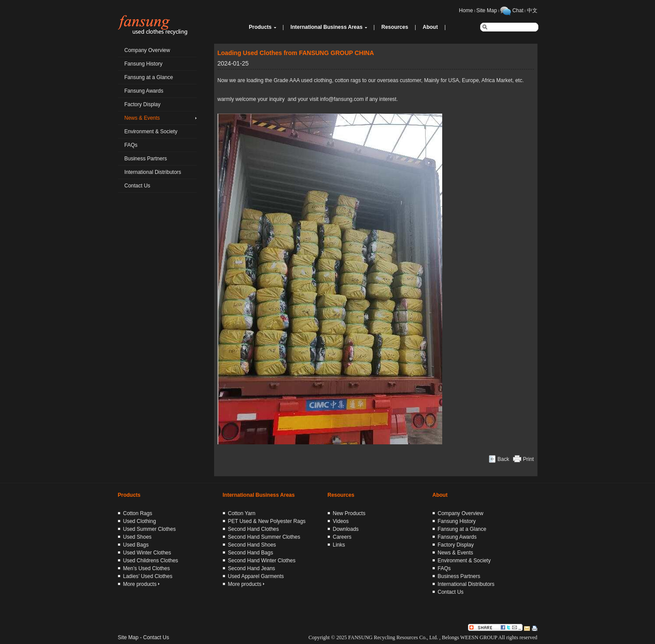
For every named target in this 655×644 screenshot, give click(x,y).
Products (260, 27)
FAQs (131, 145)
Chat (518, 10)
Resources (395, 27)
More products (141, 584)
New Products (349, 513)
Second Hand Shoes (252, 545)
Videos (341, 521)
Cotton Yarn (242, 513)
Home (466, 10)
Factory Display (143, 104)
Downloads (346, 529)
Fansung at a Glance (149, 77)
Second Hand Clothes (254, 529)
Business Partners (146, 159)
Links (339, 545)
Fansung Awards (144, 91)
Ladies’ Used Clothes (148, 576)
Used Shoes (137, 537)
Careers (342, 537)
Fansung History (144, 64)
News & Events (142, 118)
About (430, 27)
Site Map (487, 10)
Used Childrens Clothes (151, 561)
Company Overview (147, 50)
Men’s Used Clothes (147, 568)
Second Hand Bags (251, 553)
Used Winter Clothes (147, 553)
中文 (532, 10)
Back (503, 459)
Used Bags (136, 545)
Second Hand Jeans (252, 568)
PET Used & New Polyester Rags (267, 521)
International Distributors (153, 172)
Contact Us (137, 186)
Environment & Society (151, 132)
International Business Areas (327, 27)
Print (529, 459)
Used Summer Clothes (150, 529)
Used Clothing (140, 521)
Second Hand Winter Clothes (262, 561)
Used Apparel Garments (256, 576)
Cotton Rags (138, 513)
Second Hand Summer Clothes (264, 537)
